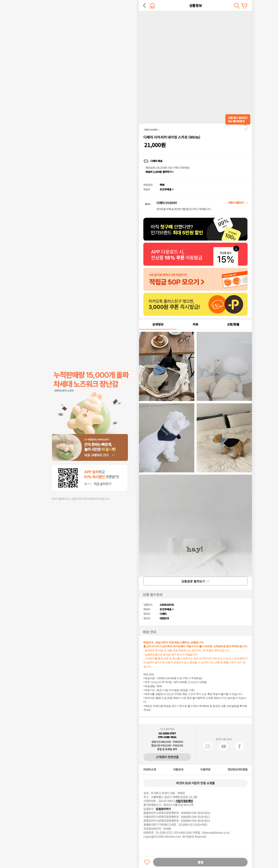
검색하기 (237, 6)
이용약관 (205, 770)
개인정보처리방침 (237, 770)
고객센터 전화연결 (167, 757)
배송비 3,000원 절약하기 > (160, 172)
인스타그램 (208, 746)
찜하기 (147, 862)
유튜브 (224, 746)
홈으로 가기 (152, 6)
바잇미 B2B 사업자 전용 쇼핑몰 (195, 783)
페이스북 (240, 746)
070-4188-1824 (167, 737)
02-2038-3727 (167, 733)
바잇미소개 (150, 770)
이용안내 (178, 770)
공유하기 (246, 129)
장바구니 (244, 6)
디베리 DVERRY (151, 130)
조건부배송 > (167, 189)
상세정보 (158, 324)
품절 (200, 862)
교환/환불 (233, 324)
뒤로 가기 (144, 5)
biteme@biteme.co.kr (216, 833)
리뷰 (195, 324)
